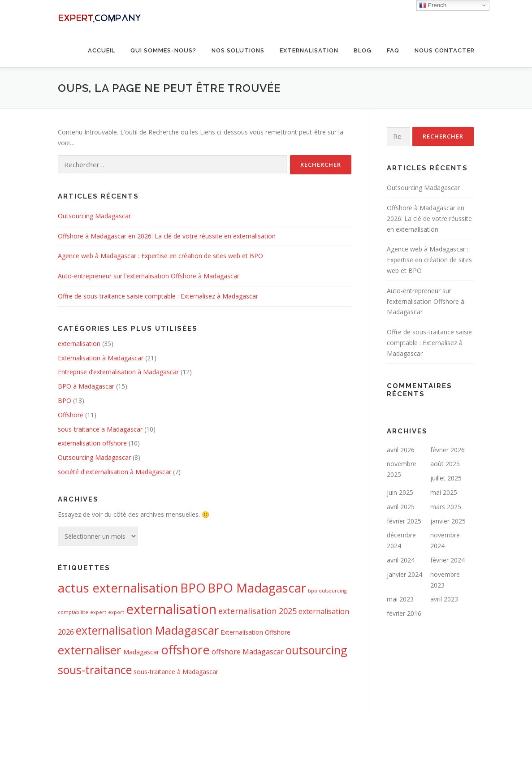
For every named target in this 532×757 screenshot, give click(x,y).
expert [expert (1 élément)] (98, 612)
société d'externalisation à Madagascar (115, 472)
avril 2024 (401, 560)
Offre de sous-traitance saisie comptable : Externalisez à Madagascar (158, 296)
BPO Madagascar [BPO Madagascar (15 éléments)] (257, 588)
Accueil (102, 50)
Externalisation (309, 50)
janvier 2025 (448, 521)
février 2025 (404, 521)
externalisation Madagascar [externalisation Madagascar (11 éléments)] (147, 630)
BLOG (363, 50)
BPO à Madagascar (86, 386)
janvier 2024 (404, 574)
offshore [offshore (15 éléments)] (185, 650)
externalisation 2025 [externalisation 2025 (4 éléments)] (257, 611)
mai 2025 (444, 492)
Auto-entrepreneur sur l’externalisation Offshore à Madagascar (149, 276)
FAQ (393, 50)
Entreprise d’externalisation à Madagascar (118, 372)
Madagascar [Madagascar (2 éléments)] (141, 652)
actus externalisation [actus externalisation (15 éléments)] (118, 588)
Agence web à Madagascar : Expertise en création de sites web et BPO (160, 256)
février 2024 (448, 560)
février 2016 (404, 613)
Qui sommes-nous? (163, 50)
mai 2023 (400, 599)
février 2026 (448, 450)
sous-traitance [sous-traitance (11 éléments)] (95, 670)
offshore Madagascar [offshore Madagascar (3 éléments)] (248, 652)
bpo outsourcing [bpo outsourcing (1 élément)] (327, 591)
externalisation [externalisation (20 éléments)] (171, 609)
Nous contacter (445, 50)
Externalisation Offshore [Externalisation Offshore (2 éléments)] (255, 632)
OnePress (256, 736)
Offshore (71, 415)
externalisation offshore (92, 443)
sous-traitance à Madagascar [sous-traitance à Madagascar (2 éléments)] (176, 672)
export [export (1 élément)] (116, 612)
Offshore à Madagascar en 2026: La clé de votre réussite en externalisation (167, 236)
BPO (65, 400)
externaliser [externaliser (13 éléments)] (90, 650)
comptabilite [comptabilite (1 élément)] (73, 612)
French (433, 5)
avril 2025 (401, 507)
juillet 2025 (446, 478)
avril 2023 (444, 599)
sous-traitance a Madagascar (100, 429)
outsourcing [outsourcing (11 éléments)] (316, 650)
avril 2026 (401, 450)
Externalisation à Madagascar (101, 358)
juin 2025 (400, 492)
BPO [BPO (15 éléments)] (193, 588)
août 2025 (445, 464)
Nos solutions (238, 50)
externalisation (79, 344)
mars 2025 (446, 507)
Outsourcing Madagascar (94, 216)
